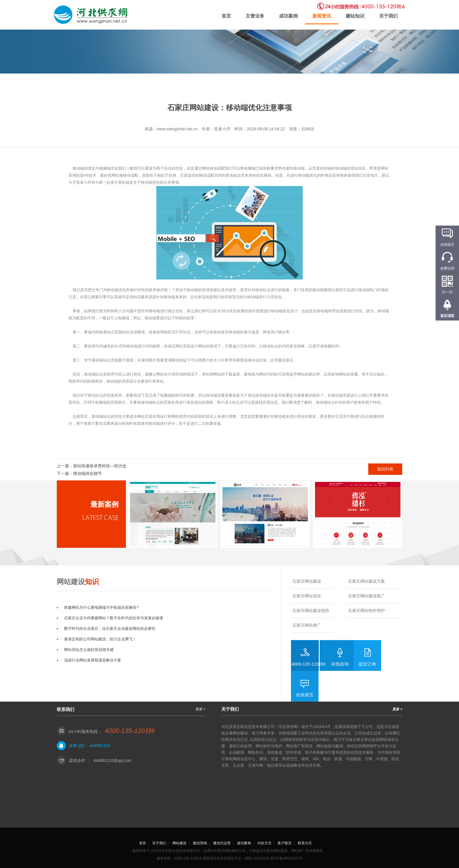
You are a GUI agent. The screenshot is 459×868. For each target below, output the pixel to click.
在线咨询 (340, 664)
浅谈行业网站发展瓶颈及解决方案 (93, 660)
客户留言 (285, 843)
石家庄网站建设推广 (366, 596)
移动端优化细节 (88, 473)
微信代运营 (222, 843)
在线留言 (305, 695)
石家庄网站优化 (307, 596)
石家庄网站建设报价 (311, 611)
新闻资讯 (322, 16)
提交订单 (367, 664)
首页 (226, 16)
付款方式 (264, 843)
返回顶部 (447, 316)
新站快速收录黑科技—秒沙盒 (100, 466)
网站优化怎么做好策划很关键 (89, 650)
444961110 (100, 746)
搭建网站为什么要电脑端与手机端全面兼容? (101, 607)
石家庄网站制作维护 (366, 611)
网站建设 (179, 843)
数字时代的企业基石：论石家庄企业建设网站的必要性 (110, 629)
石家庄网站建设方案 (366, 581)
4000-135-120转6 (309, 664)
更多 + (200, 709)
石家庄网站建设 (307, 581)
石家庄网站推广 (307, 625)
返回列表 (385, 469)
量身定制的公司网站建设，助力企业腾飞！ (100, 639)
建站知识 (355, 16)
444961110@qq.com (112, 760)
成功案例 (288, 16)
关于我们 (388, 16)
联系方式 (305, 843)
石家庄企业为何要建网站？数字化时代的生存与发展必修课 (114, 618)
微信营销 (200, 843)
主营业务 (255, 16)
